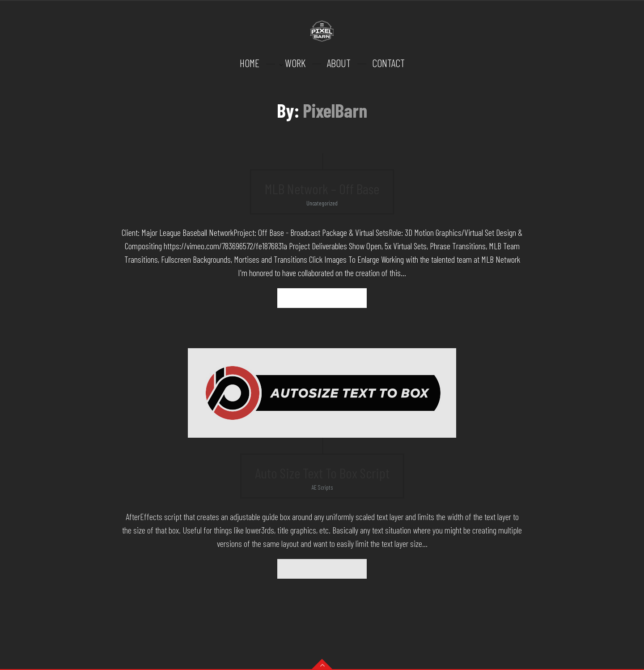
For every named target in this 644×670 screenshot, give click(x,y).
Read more (322, 298)
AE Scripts (322, 487)
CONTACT (388, 63)
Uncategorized (322, 203)
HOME (250, 63)
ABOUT (339, 63)
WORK (295, 63)
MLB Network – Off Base (322, 188)
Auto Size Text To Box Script (322, 473)
